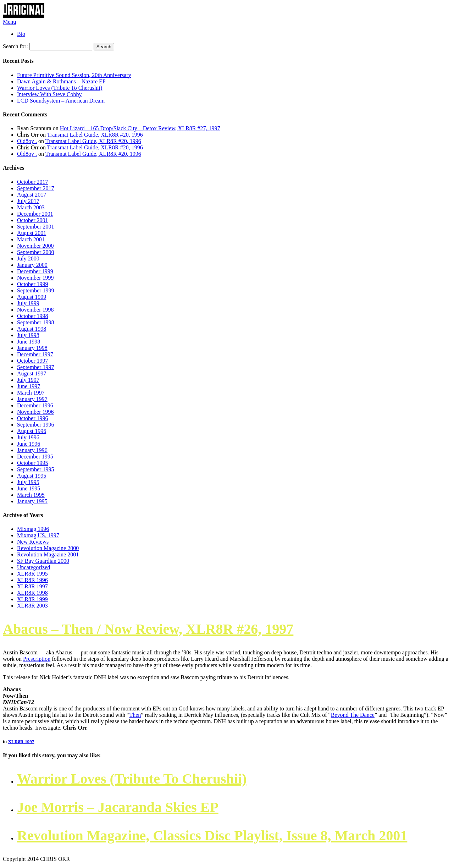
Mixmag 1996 (33, 529)
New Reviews (33, 542)
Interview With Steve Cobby (49, 94)
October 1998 (33, 316)
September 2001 (35, 227)
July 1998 (28, 335)
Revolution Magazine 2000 (48, 548)
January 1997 (32, 399)
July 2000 (28, 259)
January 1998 (32, 348)
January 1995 (32, 501)
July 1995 (28, 482)
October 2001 (33, 220)
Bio (21, 34)
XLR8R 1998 (32, 593)
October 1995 (33, 463)
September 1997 (35, 367)
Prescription (37, 659)
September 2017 (35, 188)
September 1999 (35, 290)
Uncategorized (34, 567)
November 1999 (35, 278)
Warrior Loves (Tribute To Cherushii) (60, 88)
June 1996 (29, 444)
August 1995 (32, 476)
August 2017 (32, 195)
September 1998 (35, 322)
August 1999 (32, 297)
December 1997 (35, 354)
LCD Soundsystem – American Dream (61, 101)
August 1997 (32, 373)
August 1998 (32, 329)
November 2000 (35, 246)
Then (135, 715)
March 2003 (31, 207)
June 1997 (29, 386)
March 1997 (31, 393)
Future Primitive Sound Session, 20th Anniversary (74, 75)
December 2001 (35, 214)
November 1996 (35, 412)
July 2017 (28, 201)
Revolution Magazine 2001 (48, 554)
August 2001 (32, 233)
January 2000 (32, 265)
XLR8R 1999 (32, 599)
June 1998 (29, 342)
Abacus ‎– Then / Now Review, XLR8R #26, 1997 (148, 629)
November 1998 (35, 310)
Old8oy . (27, 141)
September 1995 (35, 469)
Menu (9, 22)
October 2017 (33, 182)
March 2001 (31, 239)
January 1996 (32, 450)
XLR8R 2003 (32, 606)
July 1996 (28, 437)
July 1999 (28, 303)
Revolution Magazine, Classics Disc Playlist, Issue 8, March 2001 (212, 836)
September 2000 (35, 252)
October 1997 (33, 361)
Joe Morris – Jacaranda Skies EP (118, 807)
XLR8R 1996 (32, 580)
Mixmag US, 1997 (38, 535)
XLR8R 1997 (32, 586)
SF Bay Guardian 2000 (43, 561)
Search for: (15, 46)
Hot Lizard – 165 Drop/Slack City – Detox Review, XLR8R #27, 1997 (140, 128)
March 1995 (31, 495)
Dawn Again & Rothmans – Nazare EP (61, 81)
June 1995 (29, 488)
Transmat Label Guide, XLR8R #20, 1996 (95, 135)
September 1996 (35, 425)
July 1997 (28, 380)
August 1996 (32, 431)
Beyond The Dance (353, 715)
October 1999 (33, 284)
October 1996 (33, 418)
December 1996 (35, 405)
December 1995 (35, 457)
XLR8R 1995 (32, 574)
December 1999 (35, 271)
